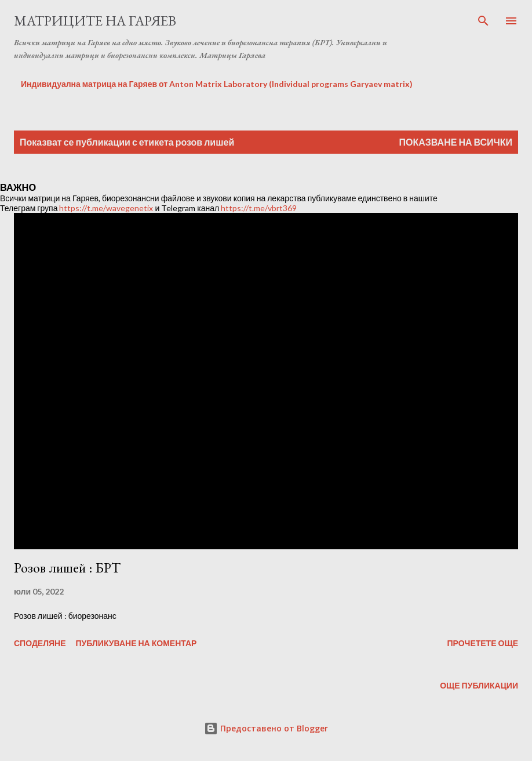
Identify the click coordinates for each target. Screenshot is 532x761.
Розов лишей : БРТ (67, 568)
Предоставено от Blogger (266, 728)
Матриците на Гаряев (95, 21)
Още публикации (479, 685)
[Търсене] (483, 21)
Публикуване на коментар (136, 643)
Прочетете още (482, 643)
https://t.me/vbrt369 (259, 208)
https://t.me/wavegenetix (106, 208)
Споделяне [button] (40, 643)
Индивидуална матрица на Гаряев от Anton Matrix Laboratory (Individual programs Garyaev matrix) (217, 84)
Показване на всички (456, 142)
